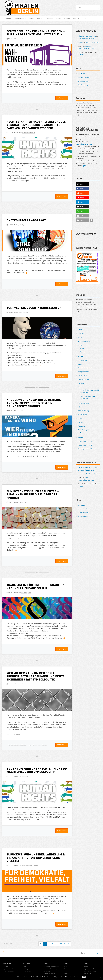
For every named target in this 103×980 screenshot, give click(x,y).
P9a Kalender (27, 971)
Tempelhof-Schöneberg (90, 971)
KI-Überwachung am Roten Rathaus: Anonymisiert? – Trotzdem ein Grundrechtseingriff (34, 403)
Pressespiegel (82, 415)
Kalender (49, 19)
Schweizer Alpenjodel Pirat (87, 36)
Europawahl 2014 (84, 360)
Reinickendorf (67, 973)
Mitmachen (20, 19)
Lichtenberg (47, 971)
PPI (79, 407)
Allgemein (24, 39)
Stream (67, 19)
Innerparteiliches (84, 372)
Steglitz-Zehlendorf (89, 969)
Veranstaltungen (83, 430)
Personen (81, 387)
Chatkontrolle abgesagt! (27, 220)
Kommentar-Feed (84, 81)
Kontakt (76, 19)
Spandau (86, 967)
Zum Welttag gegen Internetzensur (34, 308)
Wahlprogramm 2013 (85, 445)
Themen (8, 19)
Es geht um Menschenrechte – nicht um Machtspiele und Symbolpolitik (37, 770)
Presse (58, 19)
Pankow (66, 971)
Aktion (39, 19)
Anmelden (81, 73)
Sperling (81, 42)
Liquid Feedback (83, 379)
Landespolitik (82, 375)
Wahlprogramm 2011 (85, 441)
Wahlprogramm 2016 (85, 449)
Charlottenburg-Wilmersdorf (51, 967)
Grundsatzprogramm (85, 368)
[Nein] (100, 977)
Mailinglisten (27, 969)
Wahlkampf (31, 133)
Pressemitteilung (33, 865)
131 (65, 944)
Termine (81, 422)
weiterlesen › (62, 98)
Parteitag (81, 383)
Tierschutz (81, 426)
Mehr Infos (27, 963)
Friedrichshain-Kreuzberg (50, 969)
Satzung (6, 967)
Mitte (65, 967)
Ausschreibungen (84, 341)
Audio (80, 337)
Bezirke (80, 356)
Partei (30, 19)
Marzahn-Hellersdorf (49, 973)
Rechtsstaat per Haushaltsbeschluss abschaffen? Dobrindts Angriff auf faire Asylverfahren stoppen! (36, 125)
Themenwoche (85, 433)
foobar (80, 364)
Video (84, 19)
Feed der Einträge (84, 77)
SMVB (82, 348)
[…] (28, 87)
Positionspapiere (83, 403)
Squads (82, 352)
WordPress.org (83, 85)
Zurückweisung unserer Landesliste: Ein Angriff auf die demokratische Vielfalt (36, 857)
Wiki (25, 967)
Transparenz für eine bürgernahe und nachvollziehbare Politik (37, 586)
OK (84, 977)
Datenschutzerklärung (10, 971)
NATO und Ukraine (93, 42)
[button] (82, 184)
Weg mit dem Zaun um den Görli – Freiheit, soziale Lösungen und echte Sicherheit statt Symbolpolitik (36, 676)
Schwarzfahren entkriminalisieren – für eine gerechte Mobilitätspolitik (36, 33)
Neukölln (66, 969)
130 (61, 944)
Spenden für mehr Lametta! (11, 969)
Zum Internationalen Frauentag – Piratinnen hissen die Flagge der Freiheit (33, 494)
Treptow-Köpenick (89, 973)
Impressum (7, 963)
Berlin (29, 593)
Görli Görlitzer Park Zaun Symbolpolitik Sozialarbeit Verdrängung (29, 745)
